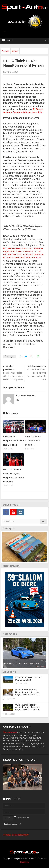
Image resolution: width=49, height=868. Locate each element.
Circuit (15, 51)
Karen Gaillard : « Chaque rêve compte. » (33, 441)
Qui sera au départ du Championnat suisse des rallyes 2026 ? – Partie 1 (27, 707)
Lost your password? (13, 824)
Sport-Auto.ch (10, 732)
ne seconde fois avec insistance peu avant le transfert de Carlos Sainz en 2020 (24, 255)
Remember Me (23, 818)
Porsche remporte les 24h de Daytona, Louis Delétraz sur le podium (13, 373)
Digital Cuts (24, 862)
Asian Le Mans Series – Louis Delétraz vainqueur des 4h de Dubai (36, 373)
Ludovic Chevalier (26, 396)
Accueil (6, 51)
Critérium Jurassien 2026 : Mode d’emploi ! (28, 679)
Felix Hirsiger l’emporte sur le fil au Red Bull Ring (14, 441)
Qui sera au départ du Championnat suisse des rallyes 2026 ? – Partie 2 (27, 692)
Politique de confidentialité (16, 835)
